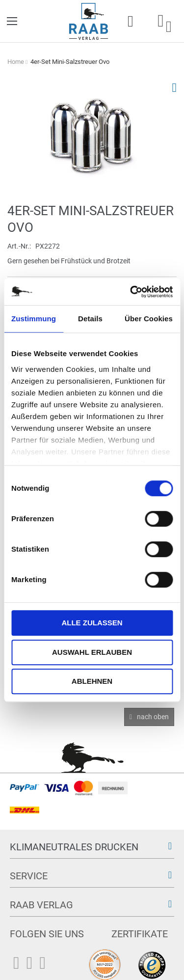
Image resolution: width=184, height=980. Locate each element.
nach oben (153, 717)
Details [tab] (90, 319)
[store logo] (89, 21)
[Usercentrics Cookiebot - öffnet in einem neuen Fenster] (131, 292)
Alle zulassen (92, 623)
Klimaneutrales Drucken (74, 847)
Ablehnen (92, 681)
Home (16, 62)
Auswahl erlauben (92, 652)
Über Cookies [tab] (149, 319)
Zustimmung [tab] (34, 319)
